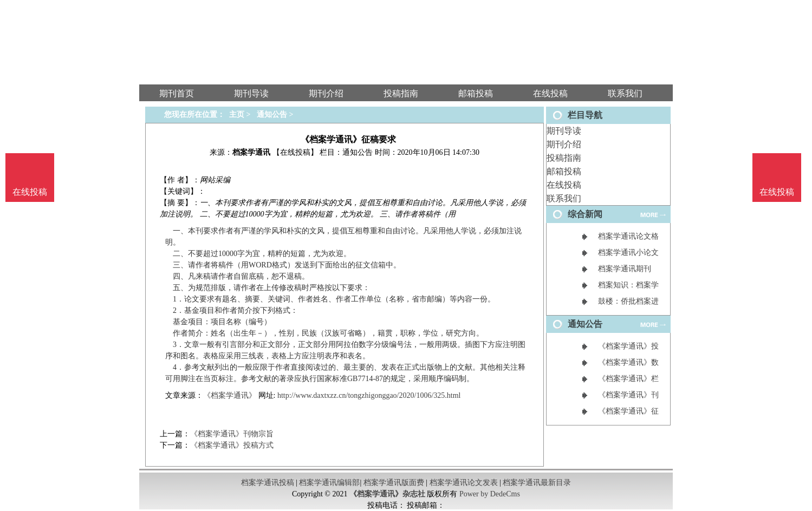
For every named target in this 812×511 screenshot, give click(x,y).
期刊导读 (564, 131)
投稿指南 (564, 158)
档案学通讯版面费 (394, 483)
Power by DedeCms (490, 494)
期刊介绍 (564, 144)
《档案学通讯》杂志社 (387, 494)
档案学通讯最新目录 (537, 483)
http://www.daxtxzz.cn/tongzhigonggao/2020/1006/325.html (369, 395)
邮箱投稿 (564, 171)
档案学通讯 (251, 152)
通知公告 (272, 114)
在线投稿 (564, 185)
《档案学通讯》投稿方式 (232, 445)
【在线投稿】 (295, 152)
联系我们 (564, 198)
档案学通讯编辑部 (329, 483)
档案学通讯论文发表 (464, 483)
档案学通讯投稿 (268, 483)
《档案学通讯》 (230, 395)
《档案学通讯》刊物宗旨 (232, 434)
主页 (237, 114)
